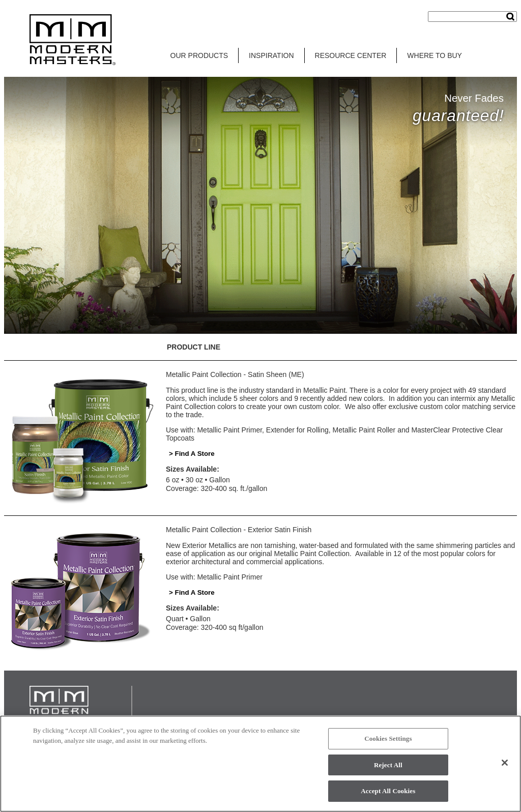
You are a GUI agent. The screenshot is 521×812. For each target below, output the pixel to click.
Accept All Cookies (388, 791)
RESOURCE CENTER (351, 55)
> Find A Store (192, 454)
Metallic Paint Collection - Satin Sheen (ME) (235, 374)
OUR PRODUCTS (199, 55)
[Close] (505, 763)
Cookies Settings (388, 738)
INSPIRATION (271, 55)
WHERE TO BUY (435, 55)
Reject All (388, 765)
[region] (260, 764)
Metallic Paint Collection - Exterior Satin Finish (239, 530)
